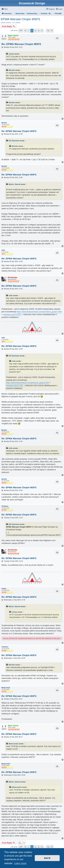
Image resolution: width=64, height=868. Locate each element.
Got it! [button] (47, 858)
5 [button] (42, 31)
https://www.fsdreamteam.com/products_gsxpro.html (39, 312)
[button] (21, 31)
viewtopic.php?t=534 (12, 314)
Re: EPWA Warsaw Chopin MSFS (21, 44)
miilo (3, 250)
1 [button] (29, 31)
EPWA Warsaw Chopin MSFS (20, 19)
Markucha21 (6, 688)
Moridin (12, 70)
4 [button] (39, 31)
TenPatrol (5, 506)
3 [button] (35, 31)
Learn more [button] (20, 863)
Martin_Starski (13, 36)
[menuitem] (4, 9)
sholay (11, 54)
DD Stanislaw (14, 141)
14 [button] (48, 31)
